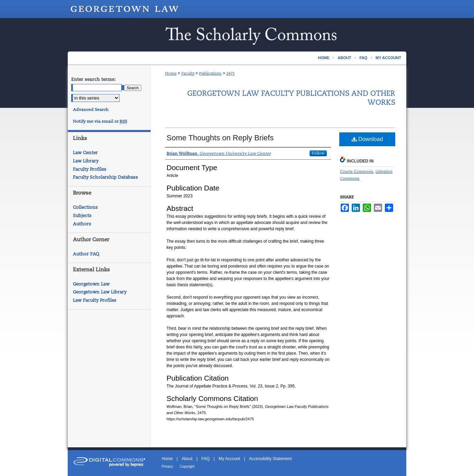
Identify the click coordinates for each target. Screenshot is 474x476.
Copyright (187, 466)
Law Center (85, 153)
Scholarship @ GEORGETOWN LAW (237, 35)
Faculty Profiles (90, 169)
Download (367, 139)
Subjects (82, 216)
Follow (318, 153)
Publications (210, 73)
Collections (85, 207)
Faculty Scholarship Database (105, 177)
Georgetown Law (91, 284)
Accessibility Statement (270, 459)
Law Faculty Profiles (95, 300)
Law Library (86, 161)
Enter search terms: (93, 79)
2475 (230, 73)
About (187, 459)
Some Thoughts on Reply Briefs (220, 138)
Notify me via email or (100, 121)
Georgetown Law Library (100, 292)
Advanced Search (91, 110)
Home (171, 73)
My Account (229, 459)
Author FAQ (86, 254)
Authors (82, 224)
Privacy (167, 466)
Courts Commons (357, 171)
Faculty (188, 73)
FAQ (206, 459)
